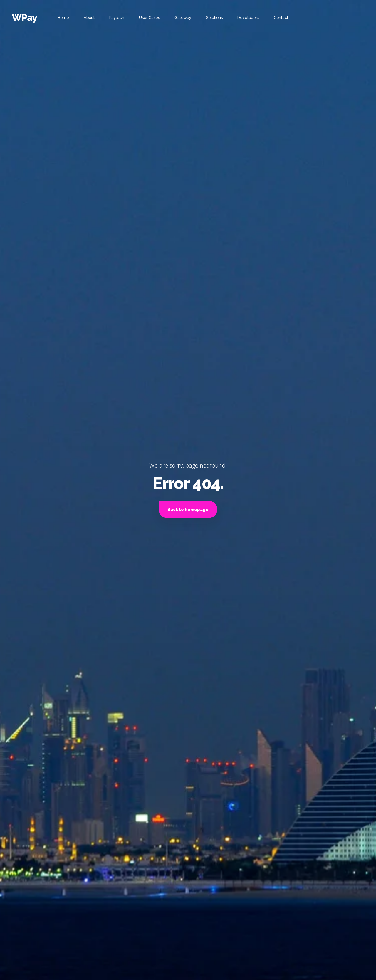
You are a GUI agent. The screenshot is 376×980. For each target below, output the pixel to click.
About (89, 17)
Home (63, 17)
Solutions (214, 17)
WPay (24, 17)
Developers (248, 17)
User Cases (149, 17)
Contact (281, 17)
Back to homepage (188, 510)
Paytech (117, 17)
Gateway (183, 17)
